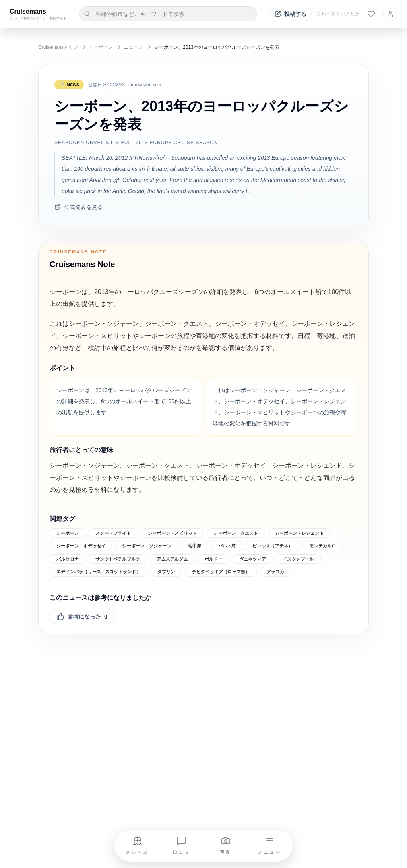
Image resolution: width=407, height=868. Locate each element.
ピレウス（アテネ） (272, 546)
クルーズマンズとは (338, 14)
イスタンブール (298, 559)
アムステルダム (172, 559)
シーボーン (101, 47)
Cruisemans (28, 11)
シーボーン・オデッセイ (81, 546)
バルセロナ (68, 559)
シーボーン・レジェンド (299, 533)
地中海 (195, 546)
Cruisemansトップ (58, 47)
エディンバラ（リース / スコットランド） (99, 572)
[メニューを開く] (270, 846)
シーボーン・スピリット (172, 533)
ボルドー (214, 559)
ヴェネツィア (253, 559)
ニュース (134, 47)
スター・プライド (113, 533)
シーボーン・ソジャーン (146, 546)
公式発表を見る (79, 207)
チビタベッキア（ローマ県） (221, 572)
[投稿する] (291, 14)
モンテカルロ (323, 546)
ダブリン (166, 572)
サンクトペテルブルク (118, 559)
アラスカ (276, 572)
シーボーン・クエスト (236, 533)
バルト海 (227, 546)
